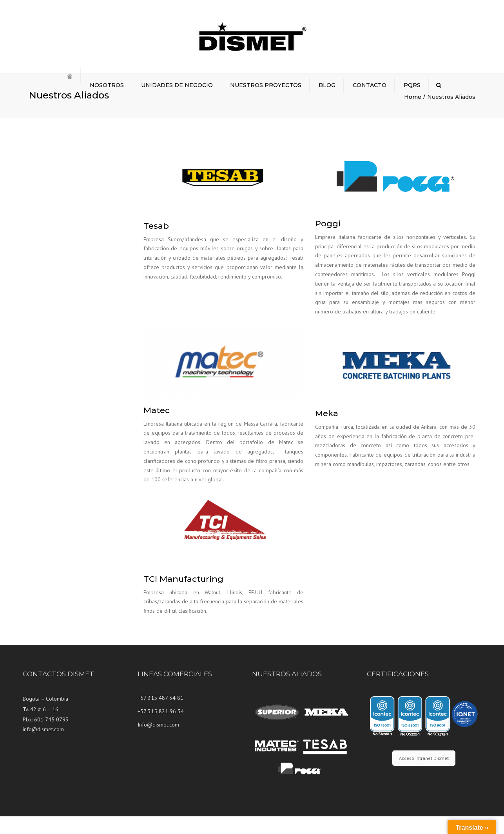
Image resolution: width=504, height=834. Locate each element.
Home (413, 115)
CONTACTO (370, 85)
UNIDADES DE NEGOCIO (177, 85)
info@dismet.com (43, 747)
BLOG (327, 85)
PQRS (412, 85)
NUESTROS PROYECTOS (266, 85)
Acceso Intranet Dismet (424, 776)
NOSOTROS (107, 85)
